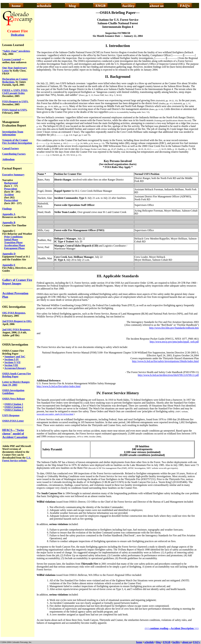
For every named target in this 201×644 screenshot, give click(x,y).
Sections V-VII (12, 362)
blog (158, 642)
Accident (9, 195)
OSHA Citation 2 (14, 407)
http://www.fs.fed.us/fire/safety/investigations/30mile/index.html (165, 361)
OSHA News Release (14, 399)
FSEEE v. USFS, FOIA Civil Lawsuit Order (15, 92)
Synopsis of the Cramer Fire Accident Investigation (17, 142)
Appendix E (9, 265)
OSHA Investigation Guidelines (13, 392)
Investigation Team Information (13, 133)
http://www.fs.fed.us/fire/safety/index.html (59, 386)
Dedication (18, 35)
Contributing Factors (14, 154)
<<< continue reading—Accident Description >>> (172, 628)
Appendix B (9, 223)
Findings (7, 209)
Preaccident (11, 189)
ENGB (167, 642)
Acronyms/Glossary (15, 368)
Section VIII (11, 365)
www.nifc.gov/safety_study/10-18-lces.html (55, 414)
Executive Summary (13, 175)
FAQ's (197, 642)
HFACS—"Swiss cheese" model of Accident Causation (15, 434)
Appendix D (9, 254)
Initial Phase (11, 240)
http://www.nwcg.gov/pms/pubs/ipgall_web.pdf (174, 342)
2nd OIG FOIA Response (16, 330)
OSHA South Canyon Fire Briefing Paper (17, 375)
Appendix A (9, 214)
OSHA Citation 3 (14, 410)
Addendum (8, 159)
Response (14, 415)
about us (187, 642)
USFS (6, 415)
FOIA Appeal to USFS (14, 110)
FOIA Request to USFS (15, 101)
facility (176, 642)
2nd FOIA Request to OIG (17, 321)
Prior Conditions (13, 237)
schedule (149, 642)
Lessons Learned (11, 59)
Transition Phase (13, 242)
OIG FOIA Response (14, 313)
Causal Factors (11, 148)
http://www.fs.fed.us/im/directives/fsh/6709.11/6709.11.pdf (168, 375)
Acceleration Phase (14, 245)
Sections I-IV (12, 359)
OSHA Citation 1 (14, 404)
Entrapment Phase (14, 248)
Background (11, 183)
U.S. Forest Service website (17, 459)
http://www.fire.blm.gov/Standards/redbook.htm (174, 328)
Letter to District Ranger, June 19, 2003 (16, 383)
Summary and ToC (15, 357)
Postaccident (11, 200)
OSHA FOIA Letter (13, 421)
